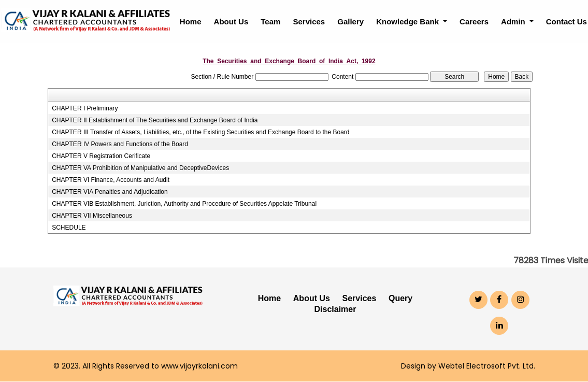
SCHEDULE (69, 228)
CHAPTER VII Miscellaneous (92, 216)
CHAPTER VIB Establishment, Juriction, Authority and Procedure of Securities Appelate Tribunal (184, 204)
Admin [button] (514, 22)
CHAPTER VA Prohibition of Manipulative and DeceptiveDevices (140, 168)
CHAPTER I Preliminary (85, 108)
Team (270, 22)
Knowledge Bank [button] (408, 22)
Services (309, 22)
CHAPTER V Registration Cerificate (101, 156)
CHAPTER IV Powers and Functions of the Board (120, 144)
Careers (474, 22)
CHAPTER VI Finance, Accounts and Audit (111, 180)
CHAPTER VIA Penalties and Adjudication (110, 192)
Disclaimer (335, 309)
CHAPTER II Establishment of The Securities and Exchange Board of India (155, 120)
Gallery (350, 22)
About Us (231, 22)
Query (400, 298)
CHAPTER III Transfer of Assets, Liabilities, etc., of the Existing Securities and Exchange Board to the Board (200, 132)
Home (191, 22)
